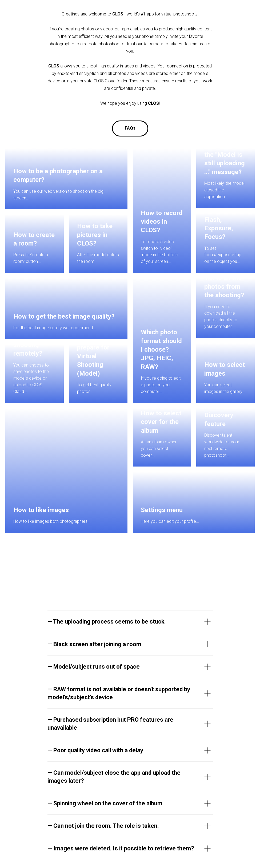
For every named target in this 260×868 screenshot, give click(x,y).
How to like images (41, 510)
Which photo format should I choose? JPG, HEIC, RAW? (161, 349)
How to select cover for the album (161, 422)
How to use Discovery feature (221, 415)
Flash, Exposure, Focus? (219, 228)
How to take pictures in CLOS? (95, 235)
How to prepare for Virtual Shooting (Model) (93, 356)
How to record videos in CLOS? (162, 222)
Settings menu (162, 510)
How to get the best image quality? (64, 316)
